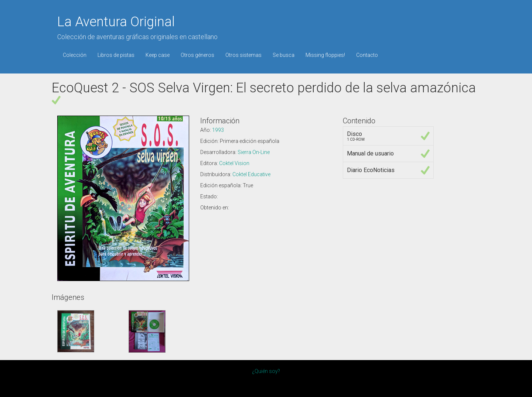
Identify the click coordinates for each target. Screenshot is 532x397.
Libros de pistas (116, 55)
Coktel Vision (234, 163)
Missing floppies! (325, 55)
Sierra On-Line (254, 152)
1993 (218, 130)
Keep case (158, 55)
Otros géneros (197, 55)
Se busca (284, 55)
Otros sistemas (243, 55)
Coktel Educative (251, 174)
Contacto (367, 55)
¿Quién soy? (266, 371)
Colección (75, 55)
